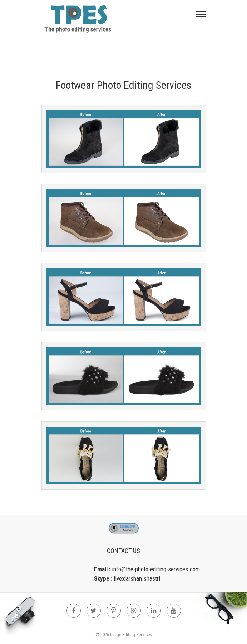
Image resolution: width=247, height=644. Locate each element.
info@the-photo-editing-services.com (156, 569)
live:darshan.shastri (137, 578)
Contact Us (123, 551)
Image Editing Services (131, 635)
